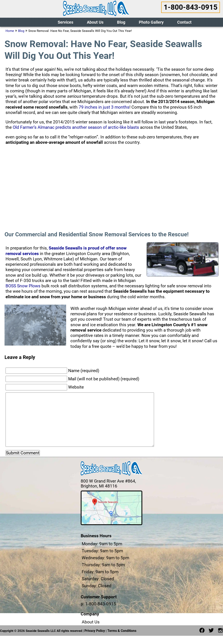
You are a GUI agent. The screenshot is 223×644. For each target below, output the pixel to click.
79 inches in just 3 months (104, 107)
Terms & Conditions (122, 631)
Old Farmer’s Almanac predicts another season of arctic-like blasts (76, 127)
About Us (95, 22)
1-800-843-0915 (191, 7)
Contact (184, 22)
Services (66, 22)
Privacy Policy (95, 631)
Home (10, 31)
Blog (121, 22)
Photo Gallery (151, 22)
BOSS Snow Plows (23, 286)
